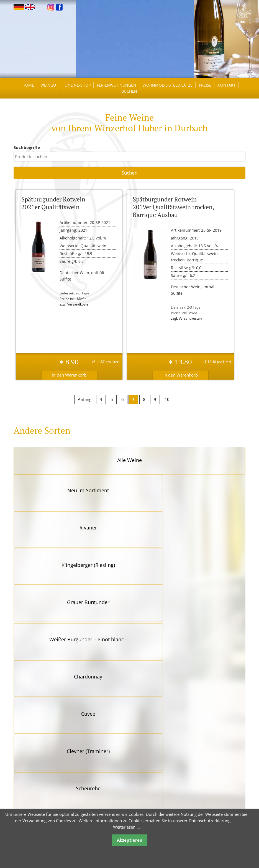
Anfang (85, 405)
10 (167, 405)
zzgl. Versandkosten (79, 310)
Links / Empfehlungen (150, 760)
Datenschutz (141, 785)
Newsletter (140, 777)
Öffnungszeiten (144, 751)
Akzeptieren (130, 840)
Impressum (140, 794)
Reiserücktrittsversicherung (155, 768)
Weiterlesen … (126, 827)
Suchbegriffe (33, 153)
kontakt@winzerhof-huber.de (52, 785)
